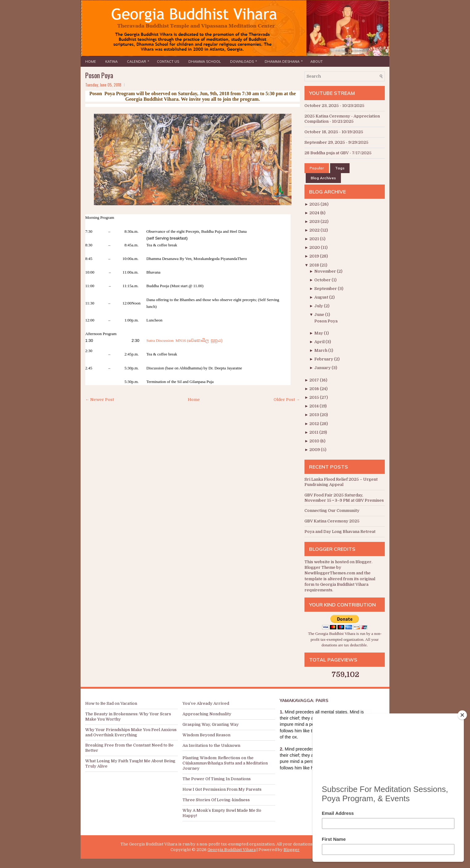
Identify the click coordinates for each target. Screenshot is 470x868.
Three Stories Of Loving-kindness (216, 800)
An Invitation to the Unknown (211, 745)
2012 (315, 424)
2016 (315, 389)
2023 (315, 221)
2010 (315, 441)
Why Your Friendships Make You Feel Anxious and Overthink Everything (131, 732)
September (326, 289)
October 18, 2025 (321, 132)
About (317, 62)
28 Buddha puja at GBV (327, 153)
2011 (314, 432)
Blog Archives (323, 178)
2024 (315, 213)
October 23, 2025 (322, 106)
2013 (315, 415)
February (324, 359)
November (326, 271)
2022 (315, 230)
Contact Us (168, 62)
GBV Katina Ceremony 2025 (332, 521)
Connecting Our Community (332, 511)
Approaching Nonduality (207, 714)
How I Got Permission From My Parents (222, 789)
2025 (315, 204)
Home (91, 62)
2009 (315, 450)
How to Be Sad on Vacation (111, 703)
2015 (315, 397)
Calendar (140, 60)
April (320, 342)
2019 (315, 256)
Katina (111, 62)
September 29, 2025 (325, 142)
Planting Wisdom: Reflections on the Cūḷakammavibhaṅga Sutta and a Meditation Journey (225, 763)
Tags (340, 168)
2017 (315, 380)
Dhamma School (205, 62)
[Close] (462, 715)
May (319, 333)
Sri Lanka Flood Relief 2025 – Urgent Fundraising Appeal (341, 482)
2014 (315, 406)
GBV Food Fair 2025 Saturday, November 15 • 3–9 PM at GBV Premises (344, 498)
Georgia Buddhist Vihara (232, 850)
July (319, 306)
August (322, 297)
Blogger (363, 562)
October (323, 280)
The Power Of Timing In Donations (217, 779)
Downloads (245, 60)
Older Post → (287, 400)
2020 (315, 247)
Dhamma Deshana (285, 60)
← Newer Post (100, 400)
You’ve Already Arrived (206, 703)
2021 (315, 239)
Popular (317, 168)
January (323, 368)
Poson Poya (99, 75)
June (320, 315)
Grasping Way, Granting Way (211, 724)
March (321, 350)
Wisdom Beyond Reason (206, 735)
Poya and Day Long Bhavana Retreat (340, 532)
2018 (315, 265)
